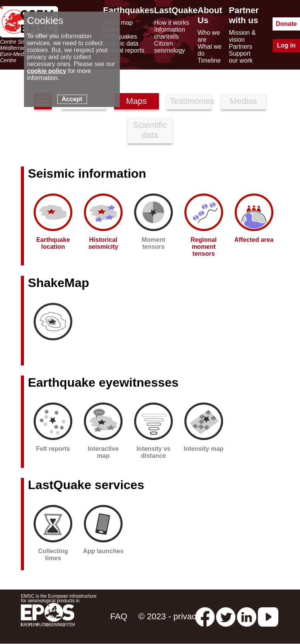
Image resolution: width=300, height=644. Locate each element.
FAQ (119, 616)
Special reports (124, 50)
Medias (243, 101)
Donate (286, 24)
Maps (136, 101)
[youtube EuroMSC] (268, 616)
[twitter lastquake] (226, 616)
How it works (172, 23)
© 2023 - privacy (170, 616)
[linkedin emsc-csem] (247, 616)
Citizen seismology (170, 47)
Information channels (170, 33)
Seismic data (121, 43)
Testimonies (191, 101)
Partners (240, 47)
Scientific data (150, 130)
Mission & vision (242, 36)
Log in (286, 45)
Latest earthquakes (120, 33)
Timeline (209, 60)
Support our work (241, 57)
